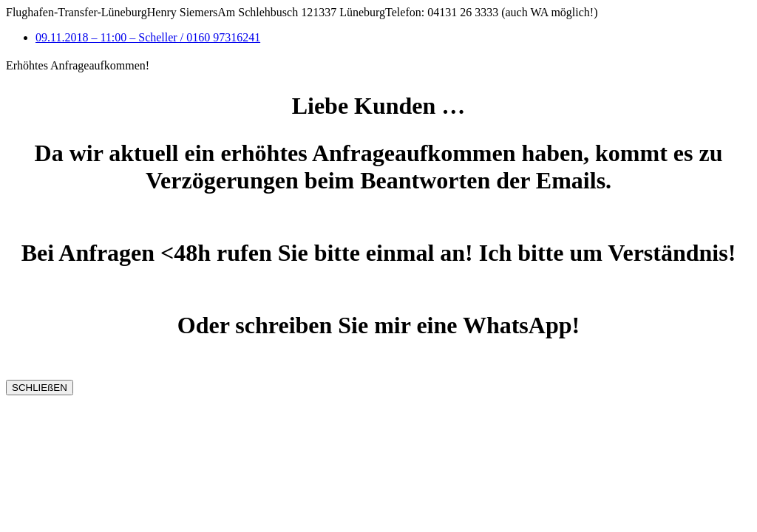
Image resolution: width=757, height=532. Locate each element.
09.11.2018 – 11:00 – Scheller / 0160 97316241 (148, 37)
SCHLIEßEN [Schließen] (40, 388)
